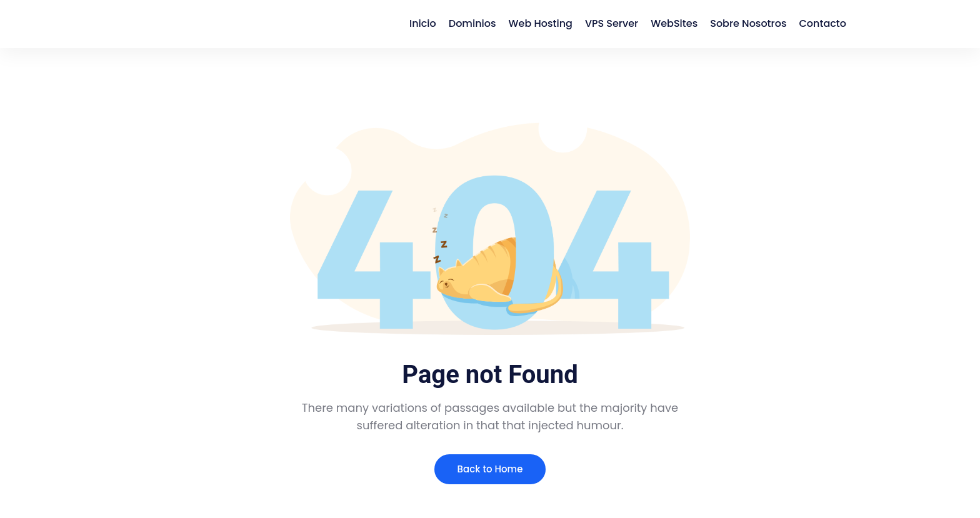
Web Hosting (541, 23)
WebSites (674, 23)
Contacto (822, 23)
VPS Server (612, 23)
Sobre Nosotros (748, 23)
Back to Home (490, 469)
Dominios (472, 23)
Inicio (423, 23)
